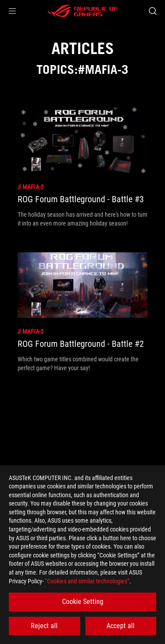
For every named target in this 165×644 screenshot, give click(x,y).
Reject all (44, 626)
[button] (12, 11)
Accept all (121, 626)
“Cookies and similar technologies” (87, 581)
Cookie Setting (83, 602)
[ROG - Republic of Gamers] (83, 11)
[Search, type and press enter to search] (152, 11)
